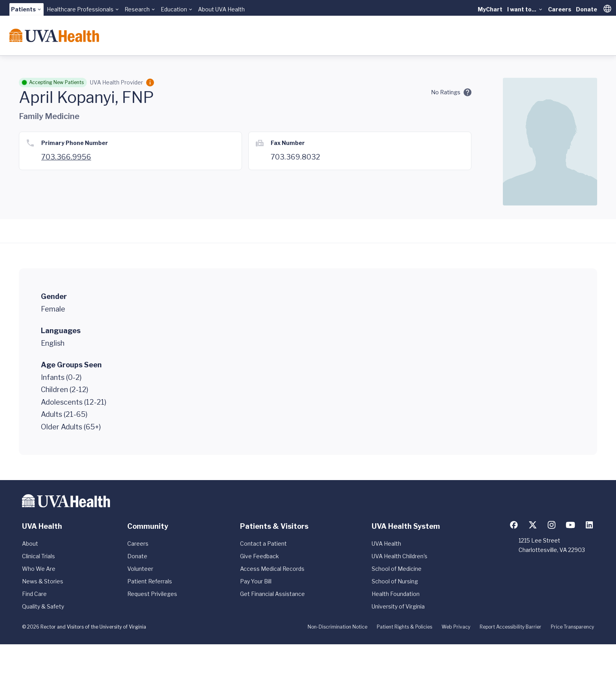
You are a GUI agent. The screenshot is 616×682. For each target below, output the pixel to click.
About (30, 544)
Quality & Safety (43, 606)
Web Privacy (456, 627)
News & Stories (43, 581)
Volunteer (140, 569)
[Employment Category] (150, 82)
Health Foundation (396, 594)
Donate (587, 9)
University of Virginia (398, 606)
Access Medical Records (272, 569)
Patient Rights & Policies (404, 627)
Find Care (34, 594)
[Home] (54, 35)
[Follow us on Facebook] (514, 525)
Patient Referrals (150, 581)
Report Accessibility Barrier (511, 627)
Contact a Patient (263, 544)
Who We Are (39, 569)
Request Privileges (152, 594)
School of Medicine (397, 569)
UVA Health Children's (400, 556)
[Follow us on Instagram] (552, 525)
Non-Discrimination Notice (337, 627)
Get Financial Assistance (272, 594)
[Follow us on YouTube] (570, 525)
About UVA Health (221, 9)
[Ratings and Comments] (467, 92)
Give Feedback (259, 556)
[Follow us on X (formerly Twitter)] (533, 525)
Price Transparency (572, 627)
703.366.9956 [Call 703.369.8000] (66, 157)
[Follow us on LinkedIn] (589, 525)
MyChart (490, 9)
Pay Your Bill (256, 581)
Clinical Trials (38, 556)
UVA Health (386, 544)
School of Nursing (395, 581)
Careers (560, 9)
